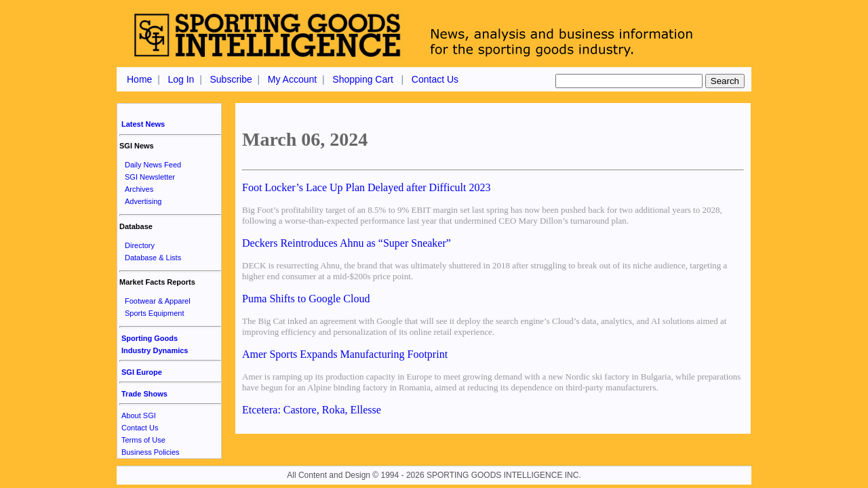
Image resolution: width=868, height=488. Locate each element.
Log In (181, 79)
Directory (140, 245)
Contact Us (435, 79)
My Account (292, 79)
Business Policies (151, 452)
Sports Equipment (154, 313)
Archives (139, 189)
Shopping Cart (363, 79)
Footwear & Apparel (158, 301)
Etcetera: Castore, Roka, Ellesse (312, 410)
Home (139, 79)
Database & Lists (153, 258)
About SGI (139, 415)
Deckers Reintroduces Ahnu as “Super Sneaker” (347, 243)
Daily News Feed (153, 165)
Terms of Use (143, 440)
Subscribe (231, 79)
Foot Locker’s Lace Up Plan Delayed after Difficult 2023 (366, 187)
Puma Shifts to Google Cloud (306, 299)
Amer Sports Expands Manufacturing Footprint (345, 354)
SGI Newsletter (150, 177)
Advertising (143, 201)
